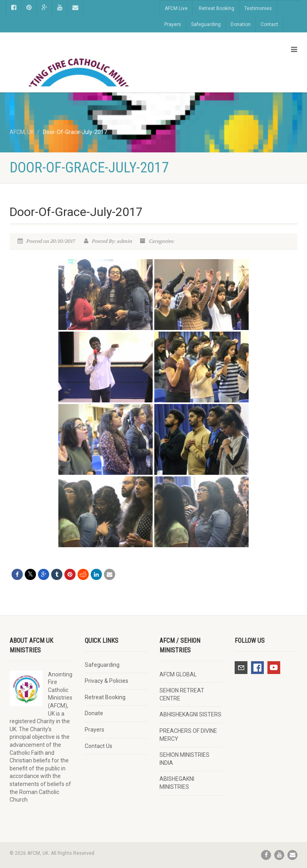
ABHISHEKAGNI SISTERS (190, 714)
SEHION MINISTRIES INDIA (184, 759)
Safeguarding (206, 24)
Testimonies (258, 8)
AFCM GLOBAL (178, 674)
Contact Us (99, 746)
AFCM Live (176, 8)
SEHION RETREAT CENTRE (182, 694)
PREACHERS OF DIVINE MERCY (188, 735)
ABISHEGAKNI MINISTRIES (177, 783)
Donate (94, 713)
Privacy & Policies (107, 681)
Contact (269, 24)
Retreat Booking (216, 8)
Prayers (173, 24)
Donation (241, 24)
